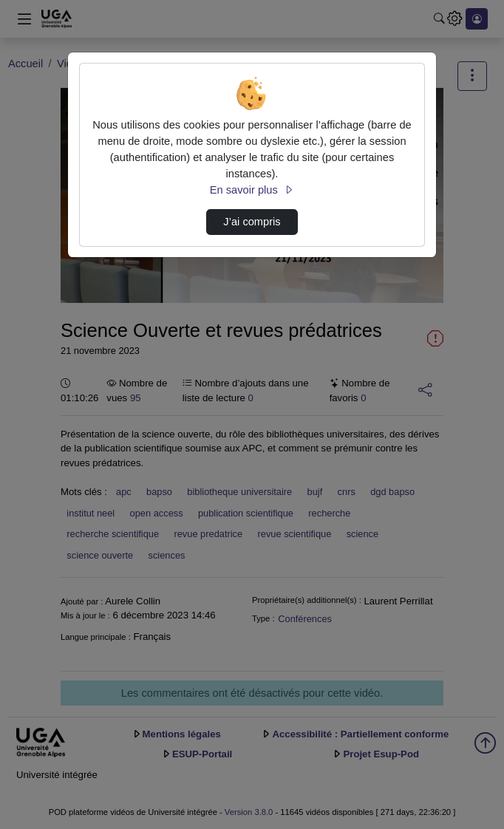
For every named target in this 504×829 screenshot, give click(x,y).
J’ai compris (252, 222)
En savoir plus (252, 190)
